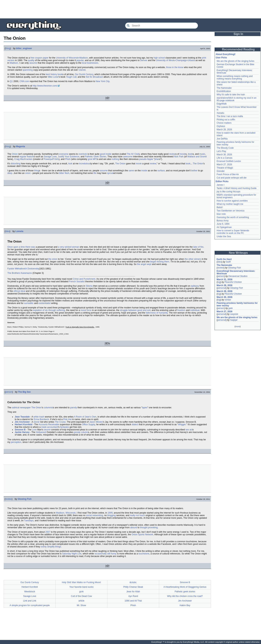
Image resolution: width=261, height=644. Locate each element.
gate (231, 308)
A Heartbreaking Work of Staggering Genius (185, 587)
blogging (112, 515)
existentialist (44, 303)
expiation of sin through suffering (49, 310)
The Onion (120, 164)
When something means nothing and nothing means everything (235, 77)
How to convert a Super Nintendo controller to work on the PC (233, 232)
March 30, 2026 (224, 155)
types (145, 408)
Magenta (21, 146)
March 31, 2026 (224, 279)
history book (56, 74)
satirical (16, 408)
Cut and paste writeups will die (232, 178)
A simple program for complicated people (30, 605)
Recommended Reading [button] (238, 49)
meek (44, 427)
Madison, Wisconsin (66, 513)
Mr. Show (81, 605)
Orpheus (221, 126)
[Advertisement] (131, 9)
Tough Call (71, 77)
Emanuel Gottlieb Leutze (229, 161)
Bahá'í (220, 207)
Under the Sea (224, 236)
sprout (110, 173)
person (9, 392)
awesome (128, 157)
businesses (93, 63)
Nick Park (179, 157)
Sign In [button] (238, 34)
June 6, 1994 (223, 224)
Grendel (221, 171)
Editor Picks (222, 181)
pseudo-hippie (146, 159)
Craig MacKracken (23, 159)
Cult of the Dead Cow (81, 596)
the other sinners (193, 259)
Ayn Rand (133, 596)
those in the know (175, 67)
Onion (15, 154)
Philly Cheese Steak (133, 587)
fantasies (64, 427)
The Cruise (60, 422)
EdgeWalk (222, 104)
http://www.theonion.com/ (45, 86)
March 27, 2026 (224, 164)
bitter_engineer (24, 48)
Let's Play (221, 151)
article (81, 601)
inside (108, 154)
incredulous (85, 164)
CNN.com (24, 81)
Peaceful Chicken (233, 282)
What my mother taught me (230, 204)
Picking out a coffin (226, 120)
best (48, 74)
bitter (62, 173)
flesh (67, 173)
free (32, 58)
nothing (115, 159)
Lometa (19, 231)
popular (80, 60)
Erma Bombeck (41, 419)
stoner (37, 422)
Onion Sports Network (142, 535)
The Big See (24, 392)
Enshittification (224, 91)
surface (161, 171)
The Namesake (224, 88)
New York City (103, 81)
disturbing (15, 164)
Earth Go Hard (224, 259)
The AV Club (133, 154)
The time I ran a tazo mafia (230, 116)
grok (90, 159)
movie (183, 154)
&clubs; (133, 582)
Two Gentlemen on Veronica (231, 211)
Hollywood (41, 432)
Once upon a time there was (21, 247)
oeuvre (47, 430)
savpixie (234, 314)
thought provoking (149, 528)
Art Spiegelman (224, 227)
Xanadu (220, 113)
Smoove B (20, 430)
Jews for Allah (133, 592)
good (103, 154)
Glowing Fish (25, 499)
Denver (144, 60)
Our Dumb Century (84, 74)
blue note (221, 214)
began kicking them (160, 262)
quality (31, 60)
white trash (39, 417)
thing (8, 48)
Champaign (181, 60)
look (70, 164)
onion (28, 173)
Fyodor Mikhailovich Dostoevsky (23, 269)
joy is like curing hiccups (228, 192)
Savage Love (50, 157)
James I (220, 185)
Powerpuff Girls (51, 159)
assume (33, 63)
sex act (189, 430)
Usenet (82, 70)
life (95, 173)
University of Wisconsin (67, 58)
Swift (228, 262)
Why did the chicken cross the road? (185, 596)
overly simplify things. (51, 547)
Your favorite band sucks (82, 587)
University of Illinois (165, 60)
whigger (182, 424)
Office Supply (88, 424)
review (172, 154)
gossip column (81, 432)
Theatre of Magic (225, 168)
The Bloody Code (225, 148)
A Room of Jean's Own (85, 417)
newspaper (25, 408)
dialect (135, 424)
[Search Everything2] (162, 26)
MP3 (95, 159)
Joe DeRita (222, 139)
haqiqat (234, 320)
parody (74, 408)
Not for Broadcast (94, 77)
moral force (86, 310)
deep (10, 173)
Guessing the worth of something (233, 217)
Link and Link (30, 601)
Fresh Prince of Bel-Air (228, 174)
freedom (181, 310)
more (238, 326)
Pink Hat (67, 419)
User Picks (221, 58)
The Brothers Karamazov (20, 273)
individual (195, 310)
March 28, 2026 (224, 130)
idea (7, 231)
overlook (83, 154)
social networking (94, 515)
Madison (84, 58)
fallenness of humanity (157, 313)
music (202, 154)
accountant (53, 427)
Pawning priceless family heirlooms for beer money (237, 304)
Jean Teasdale (22, 417)
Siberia (89, 286)
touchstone (144, 554)
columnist (49, 408)
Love (34, 430)
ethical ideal (19, 291)
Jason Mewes (96, 422)
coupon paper (42, 58)
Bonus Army (223, 221)
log (219, 282)
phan (157, 159)
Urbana (191, 60)
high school (159, 58)
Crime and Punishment (84, 279)
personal (222, 288)
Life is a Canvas (224, 158)
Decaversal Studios (238, 276)
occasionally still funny (105, 554)
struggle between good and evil (135, 310)
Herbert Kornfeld (23, 424)
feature (30, 157)
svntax (228, 300)
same (131, 171)
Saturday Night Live (72, 554)
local (84, 63)
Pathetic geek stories (185, 592)
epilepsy (195, 286)
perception (16, 442)
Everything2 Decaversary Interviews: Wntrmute (236, 272)
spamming (28, 70)
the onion (53, 259)
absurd (134, 528)
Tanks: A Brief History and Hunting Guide (237, 188)
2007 (48, 532)
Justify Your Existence (69, 157)
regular (23, 157)
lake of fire (198, 247)
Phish (68, 159)
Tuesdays (29, 521)
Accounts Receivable (49, 424)
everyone (64, 154)
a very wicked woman (69, 247)
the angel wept (144, 264)
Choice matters (224, 123)
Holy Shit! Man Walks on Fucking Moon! (81, 582)
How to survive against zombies (232, 201)
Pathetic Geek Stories (96, 157)
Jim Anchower (22, 422)
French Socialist (77, 282)
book (190, 154)
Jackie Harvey (22, 432)
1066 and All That (133, 601)
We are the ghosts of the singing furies (235, 61)
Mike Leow (53, 77)
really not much (137, 515)
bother (194, 171)
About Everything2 (226, 54)
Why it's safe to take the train (231, 95)
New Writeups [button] (238, 253)
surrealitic (29, 303)
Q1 (11, 81)
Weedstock (30, 592)
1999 (110, 513)
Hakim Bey (185, 605)
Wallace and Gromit (197, 157)
